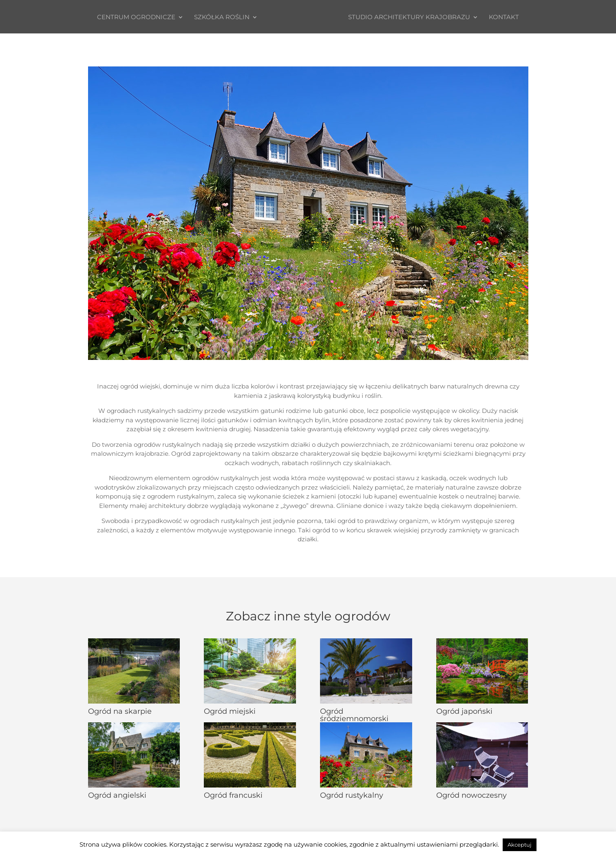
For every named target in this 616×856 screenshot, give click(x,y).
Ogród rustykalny (352, 795)
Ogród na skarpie (120, 711)
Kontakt (507, 18)
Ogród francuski (233, 795)
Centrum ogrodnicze (133, 18)
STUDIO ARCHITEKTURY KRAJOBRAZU (412, 18)
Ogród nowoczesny (471, 795)
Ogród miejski (230, 711)
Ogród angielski (117, 795)
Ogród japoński (464, 711)
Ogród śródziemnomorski (354, 715)
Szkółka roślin (219, 18)
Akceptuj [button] (520, 845)
